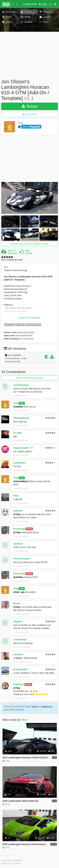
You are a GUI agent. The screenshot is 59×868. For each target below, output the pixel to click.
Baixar (30, 106)
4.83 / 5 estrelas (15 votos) (12, 260)
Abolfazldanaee (21, 418)
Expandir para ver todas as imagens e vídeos (30, 244)
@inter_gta (19, 592)
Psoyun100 (19, 529)
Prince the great (21, 559)
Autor (22, 403)
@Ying (17, 514)
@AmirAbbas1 (21, 481)
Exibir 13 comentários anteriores (29, 378)
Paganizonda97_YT (23, 448)
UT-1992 (17, 433)
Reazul (17, 603)
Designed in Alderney (12, 860)
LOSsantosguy (21, 385)
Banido (29, 529)
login (35, 706)
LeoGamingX (20, 640)
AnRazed (18, 511)
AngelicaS (19, 684)
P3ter (16, 496)
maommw (18, 654)
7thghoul (18, 621)
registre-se (47, 706)
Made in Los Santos (11, 863)
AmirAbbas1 (20, 463)
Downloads (12, 253)
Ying (20, 123)
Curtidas (29, 253)
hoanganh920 (20, 669)
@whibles (18, 407)
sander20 (18, 544)
